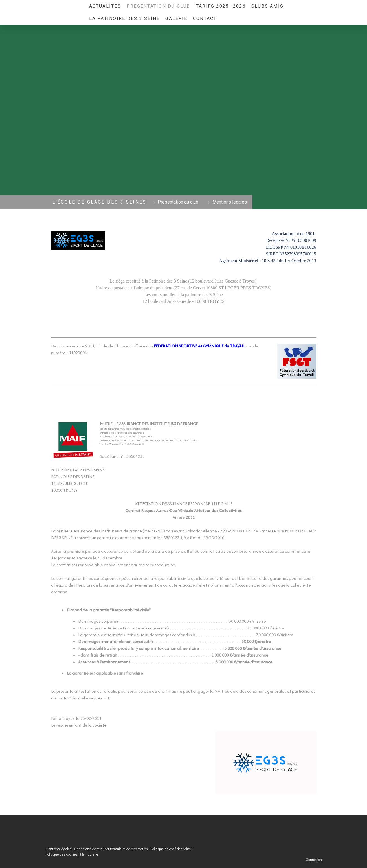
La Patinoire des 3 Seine (125, 18)
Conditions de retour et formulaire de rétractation (111, 849)
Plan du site (89, 854)
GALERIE (176, 18)
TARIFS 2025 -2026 (221, 6)
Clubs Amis (267, 6)
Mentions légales (59, 849)
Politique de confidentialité (171, 849)
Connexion (314, 860)
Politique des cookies (61, 854)
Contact (205, 18)
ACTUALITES (105, 6)
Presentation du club (159, 6)
